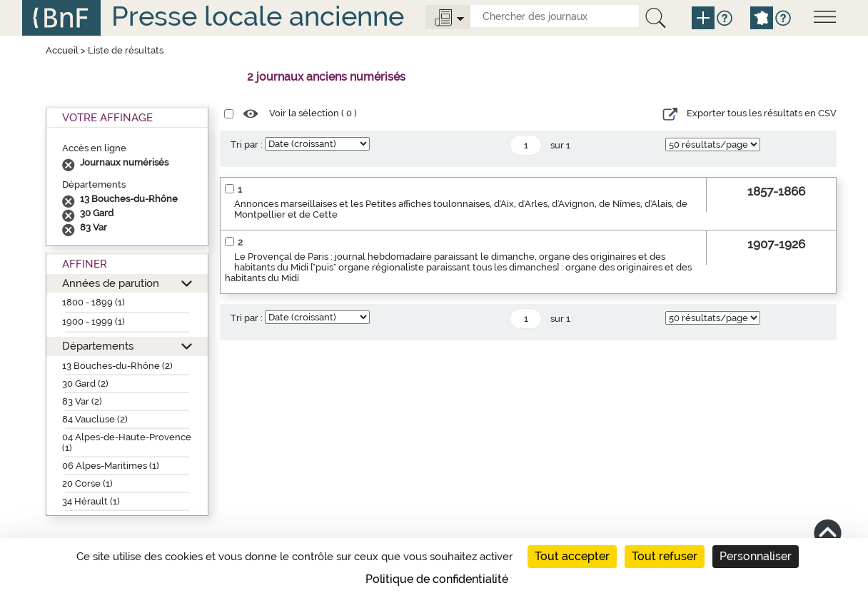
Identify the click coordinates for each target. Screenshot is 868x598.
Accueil (62, 50)
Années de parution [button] (111, 283)
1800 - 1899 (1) (94, 302)
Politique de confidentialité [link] (437, 579)
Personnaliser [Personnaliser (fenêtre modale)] (756, 556)
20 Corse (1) (87, 483)
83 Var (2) (82, 401)
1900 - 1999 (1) (94, 321)
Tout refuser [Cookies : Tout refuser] (665, 556)
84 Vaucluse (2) (95, 419)
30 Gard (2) (85, 384)
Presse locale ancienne (258, 16)
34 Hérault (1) (91, 501)
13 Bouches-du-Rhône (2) (117, 366)
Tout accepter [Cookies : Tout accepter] (572, 556)
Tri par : (247, 145)
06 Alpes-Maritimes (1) (111, 466)
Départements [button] (98, 346)
